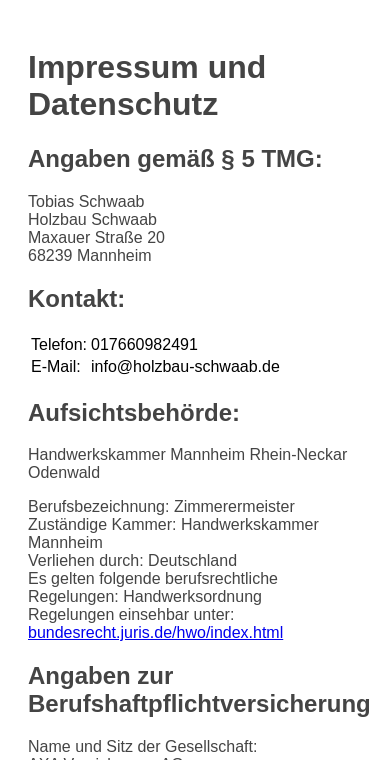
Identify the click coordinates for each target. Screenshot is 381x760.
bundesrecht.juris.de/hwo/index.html (155, 632)
